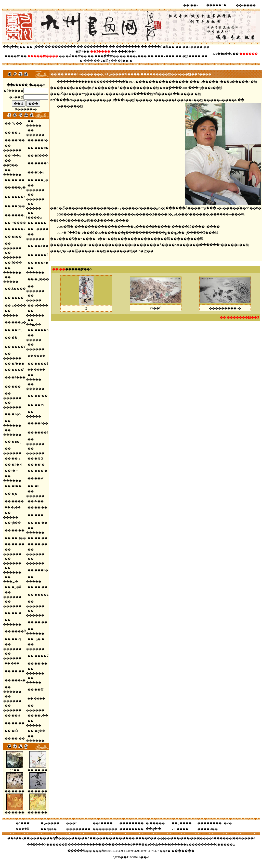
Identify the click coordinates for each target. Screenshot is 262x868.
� (36, 486)
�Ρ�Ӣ (17, 465)
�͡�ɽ (15, 338)
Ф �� (39, 501)
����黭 (12, 56)
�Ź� (228, 823)
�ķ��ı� (125, 61)
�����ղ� (216, 5)
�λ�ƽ (16, 414)
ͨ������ (108, 844)
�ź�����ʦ (224, 845)
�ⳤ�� (16, 507)
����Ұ (18, 347)
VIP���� (180, 829)
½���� (19, 223)
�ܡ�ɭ (16, 442)
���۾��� (137, 56)
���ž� (41, 140)
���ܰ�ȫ (22, 829)
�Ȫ (15, 731)
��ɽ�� (18, 206)
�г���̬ (86, 61)
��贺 (39, 690)
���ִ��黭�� (107, 56)
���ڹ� (19, 322)
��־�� (18, 140)
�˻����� (155, 823)
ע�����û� (26, 109)
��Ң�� (19, 538)
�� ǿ (16, 716)
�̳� (15, 494)
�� (47, 56)
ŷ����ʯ (34, 218)
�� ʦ (39, 405)
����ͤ (18, 370)
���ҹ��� (165, 56)
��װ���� (103, 823)
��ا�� (41, 663)
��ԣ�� (34, 325)
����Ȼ (19, 229)
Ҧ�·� (40, 639)
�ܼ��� (40, 356)
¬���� (41, 229)
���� (41, 223)
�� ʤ (16, 639)
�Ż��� (18, 377)
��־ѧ (16, 133)
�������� (64, 47)
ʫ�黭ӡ (105, 61)
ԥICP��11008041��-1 (131, 857)
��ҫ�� (41, 716)
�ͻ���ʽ (23, 823)
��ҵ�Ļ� (49, 829)
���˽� (41, 180)
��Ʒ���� (192, 47)
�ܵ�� (15, 663)
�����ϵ (80, 838)
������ (35, 135)
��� (17, 237)
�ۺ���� (50, 823)
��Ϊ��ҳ (191, 5)
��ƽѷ (39, 478)
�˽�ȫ (16, 587)
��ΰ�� (41, 423)
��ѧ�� (41, 246)
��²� (40, 465)
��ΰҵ (16, 330)
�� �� (41, 507)
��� (16, 387)
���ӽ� (41, 263)
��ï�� (18, 180)
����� (34, 126)
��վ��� (35, 47)
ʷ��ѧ (16, 156)
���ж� (42, 148)
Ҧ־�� (17, 123)
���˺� (41, 471)
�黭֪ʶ (79, 52)
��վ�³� (153, 829)
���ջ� (18, 188)
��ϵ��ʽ (149, 838)
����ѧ (41, 595)
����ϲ (18, 197)
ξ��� (17, 263)
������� (182, 838)
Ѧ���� (19, 289)
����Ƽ (41, 364)
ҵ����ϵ (247, 838)
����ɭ (18, 215)
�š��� (41, 156)
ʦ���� (19, 305)
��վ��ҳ (11, 47)
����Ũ (19, 631)
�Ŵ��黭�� (76, 56)
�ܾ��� (40, 699)
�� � (16, 613)
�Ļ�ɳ (39, 172)
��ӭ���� (216, 838)
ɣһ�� (16, 523)
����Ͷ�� (208, 829)
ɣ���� (41, 305)
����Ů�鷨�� (161, 47)
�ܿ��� (40, 370)
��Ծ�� (10, 165)
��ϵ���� (246, 5)
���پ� (11, 582)
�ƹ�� (40, 731)
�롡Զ (39, 458)
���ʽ (71, 823)
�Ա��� (42, 279)
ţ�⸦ (15, 471)
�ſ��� (18, 364)
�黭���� (191, 56)
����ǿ (41, 432)
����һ (41, 163)
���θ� (41, 570)
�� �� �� (37, 768)
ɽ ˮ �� (15, 768)
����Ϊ (41, 255)
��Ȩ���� (182, 823)
